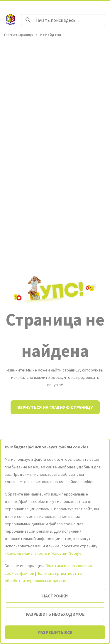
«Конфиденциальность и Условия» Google (43, 553)
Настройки (55, 596)
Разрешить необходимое (55, 614)
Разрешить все (55, 632)
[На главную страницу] (11, 20)
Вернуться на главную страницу (55, 407)
